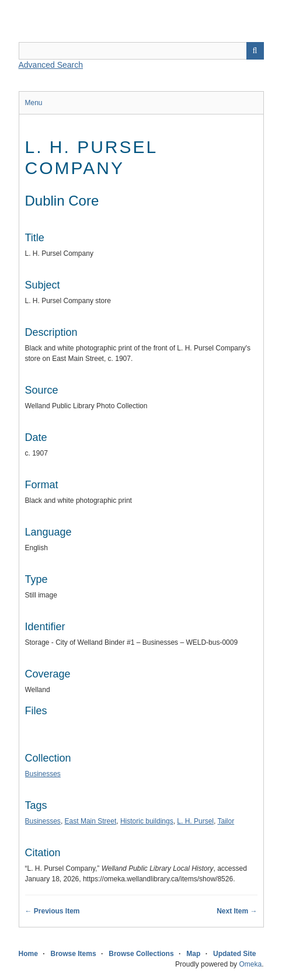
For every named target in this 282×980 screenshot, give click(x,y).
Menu (34, 103)
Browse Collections (141, 954)
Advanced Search (51, 65)
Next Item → (237, 911)
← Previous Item (53, 911)
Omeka (250, 964)
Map (193, 954)
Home (28, 954)
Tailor (226, 821)
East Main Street (91, 821)
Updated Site (234, 954)
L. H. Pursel (195, 821)
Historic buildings (147, 821)
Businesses (43, 774)
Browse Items (74, 954)
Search (255, 51)
